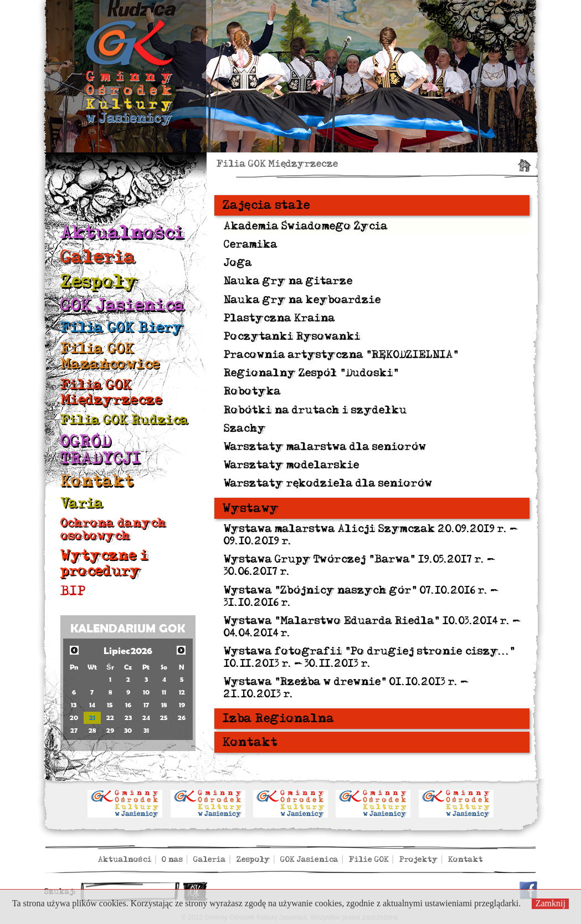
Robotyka (252, 391)
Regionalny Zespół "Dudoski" (311, 373)
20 (74, 718)
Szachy (245, 428)
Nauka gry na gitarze (288, 281)
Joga (238, 263)
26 (182, 718)
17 (146, 705)
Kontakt (97, 481)
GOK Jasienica (123, 305)
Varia (82, 503)
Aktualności (122, 233)
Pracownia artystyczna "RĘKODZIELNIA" (341, 355)
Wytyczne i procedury (104, 563)
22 (110, 718)
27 (74, 730)
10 (146, 692)
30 (128, 730)
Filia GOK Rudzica (124, 420)
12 (182, 692)
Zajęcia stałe (266, 205)
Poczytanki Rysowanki (292, 336)
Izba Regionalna (279, 718)
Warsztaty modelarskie (292, 465)
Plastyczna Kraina (279, 318)
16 (128, 705)
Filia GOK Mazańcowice (110, 356)
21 (92, 718)
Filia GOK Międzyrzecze (111, 392)
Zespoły (99, 281)
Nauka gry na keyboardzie (302, 300)
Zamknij (551, 903)
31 (146, 730)
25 (164, 718)
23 (128, 718)
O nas (172, 859)
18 (164, 705)
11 (164, 692)
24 (146, 718)
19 (182, 705)
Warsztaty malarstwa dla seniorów (325, 447)
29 (110, 730)
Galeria (98, 257)
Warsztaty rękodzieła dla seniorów (328, 483)
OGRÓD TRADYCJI (101, 450)
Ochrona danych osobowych (113, 529)
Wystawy (251, 508)
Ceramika (251, 244)
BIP (73, 591)
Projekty (419, 859)
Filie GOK (369, 859)
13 (74, 705)
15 (110, 705)
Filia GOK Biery (122, 327)
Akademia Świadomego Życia (306, 226)
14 (92, 705)
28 (92, 730)
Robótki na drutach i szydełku (315, 410)
